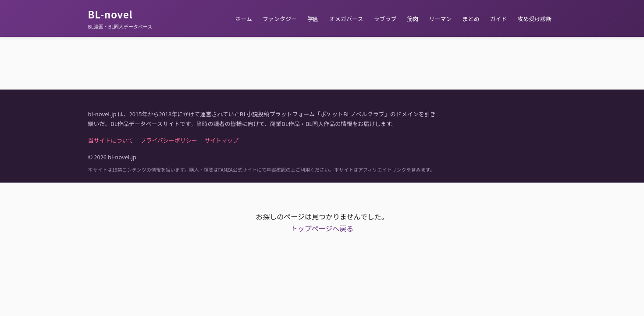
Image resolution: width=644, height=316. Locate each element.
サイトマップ (221, 140)
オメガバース (346, 19)
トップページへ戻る (322, 228)
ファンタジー (280, 19)
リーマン (440, 19)
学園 (313, 19)
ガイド (498, 19)
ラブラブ (385, 19)
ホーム (244, 19)
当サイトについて (111, 140)
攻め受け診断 (534, 19)
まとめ (471, 19)
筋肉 (413, 19)
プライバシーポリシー (169, 140)
